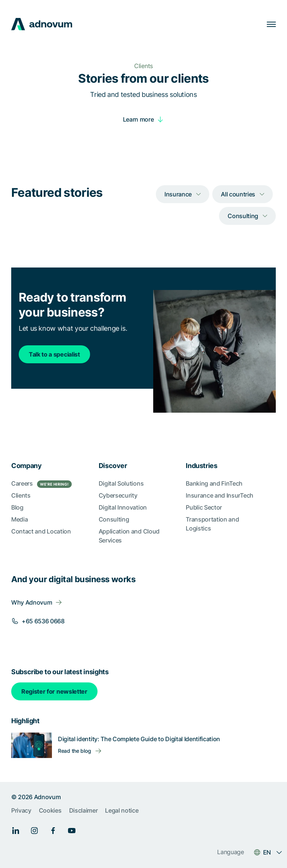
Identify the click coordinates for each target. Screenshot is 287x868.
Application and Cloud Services (129, 536)
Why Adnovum (32, 602)
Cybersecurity (118, 495)
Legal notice (122, 810)
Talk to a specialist (54, 354)
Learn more (138, 119)
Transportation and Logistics (212, 524)
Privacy (21, 810)
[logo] (42, 24)
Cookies (50, 810)
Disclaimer (84, 810)
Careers (41, 484)
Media (19, 519)
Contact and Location (41, 531)
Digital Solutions (121, 483)
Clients (21, 495)
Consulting (114, 519)
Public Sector (204, 507)
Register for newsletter (54, 691)
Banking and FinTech (214, 483)
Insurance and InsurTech (220, 495)
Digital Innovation (123, 507)
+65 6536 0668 (43, 621)
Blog (17, 507)
